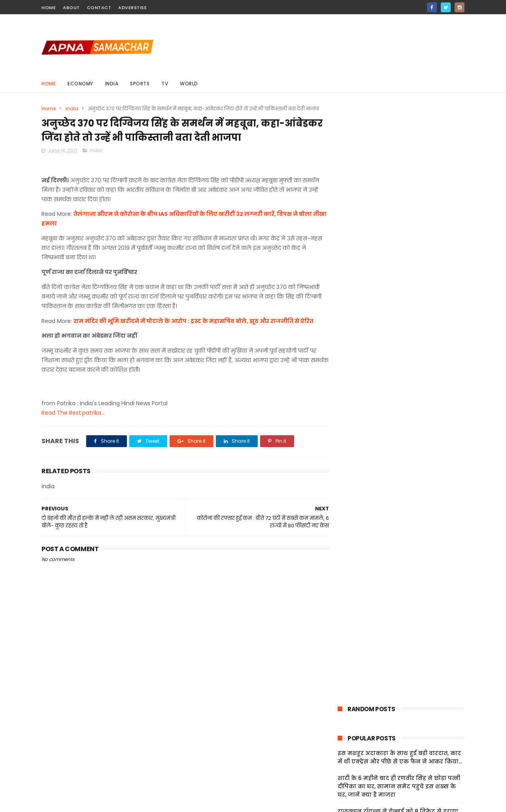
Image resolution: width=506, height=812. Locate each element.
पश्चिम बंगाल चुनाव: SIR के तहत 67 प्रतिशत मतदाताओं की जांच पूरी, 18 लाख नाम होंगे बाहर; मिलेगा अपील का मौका (398, 259)
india (112, 84)
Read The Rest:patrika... (73, 413)
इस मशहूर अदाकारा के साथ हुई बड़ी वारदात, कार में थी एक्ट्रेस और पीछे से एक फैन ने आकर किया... (400, 171)
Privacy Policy (348, 751)
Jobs (336, 770)
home (49, 8)
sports (140, 84)
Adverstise (132, 8)
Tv (165, 84)
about (71, 8)
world (189, 84)
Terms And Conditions (360, 742)
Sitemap (341, 761)
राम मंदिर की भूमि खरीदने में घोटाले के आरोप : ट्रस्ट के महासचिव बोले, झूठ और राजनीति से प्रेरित (194, 321)
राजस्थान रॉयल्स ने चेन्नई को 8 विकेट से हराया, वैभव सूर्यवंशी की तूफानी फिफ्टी (398, 229)
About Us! (342, 780)
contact (99, 8)
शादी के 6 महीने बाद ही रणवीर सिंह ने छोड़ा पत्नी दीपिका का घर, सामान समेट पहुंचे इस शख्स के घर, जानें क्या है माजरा (399, 200)
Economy (80, 84)
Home (49, 84)
